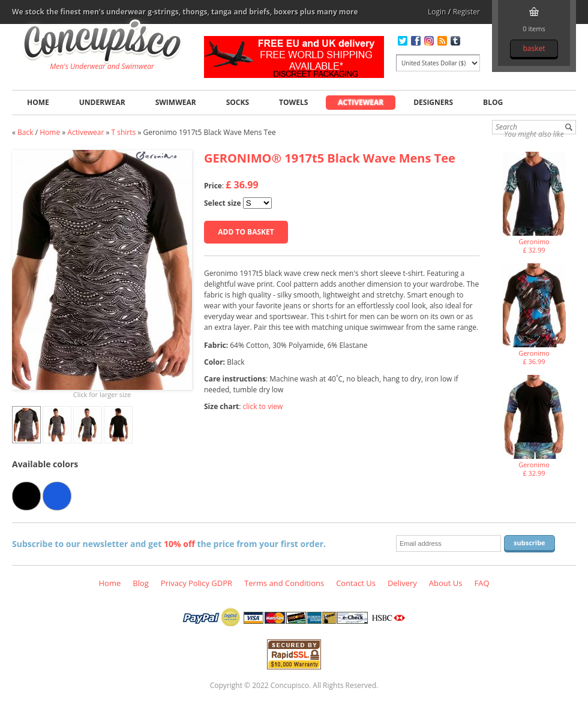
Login (437, 12)
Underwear (102, 102)
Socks (238, 102)
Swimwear (176, 102)
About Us (446, 583)
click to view (263, 406)
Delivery (402, 583)
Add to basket (246, 232)
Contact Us (356, 583)
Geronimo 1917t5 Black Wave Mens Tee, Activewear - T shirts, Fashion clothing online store (102, 43)
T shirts (124, 132)
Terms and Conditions (284, 583)
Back (25, 132)
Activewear (361, 102)
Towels (293, 102)
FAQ (481, 583)
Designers (433, 102)
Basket (534, 48)
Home (38, 102)
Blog (493, 102)
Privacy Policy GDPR (196, 583)
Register (466, 12)
